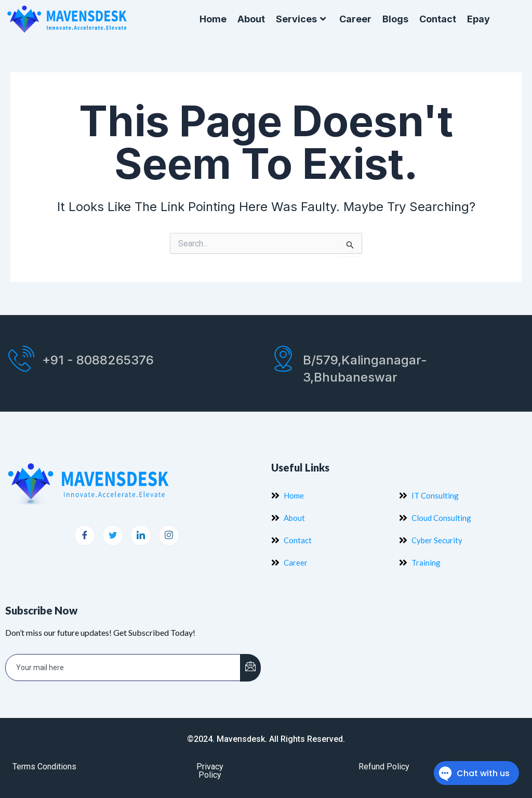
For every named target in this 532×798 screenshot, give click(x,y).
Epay (478, 19)
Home (213, 19)
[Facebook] (85, 535)
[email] (123, 668)
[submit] (250, 668)
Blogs (395, 19)
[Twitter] (113, 535)
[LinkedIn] (141, 535)
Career (355, 19)
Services (302, 19)
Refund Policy (384, 767)
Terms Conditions (44, 767)
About (251, 19)
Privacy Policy (210, 771)
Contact (438, 19)
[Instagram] (169, 535)
